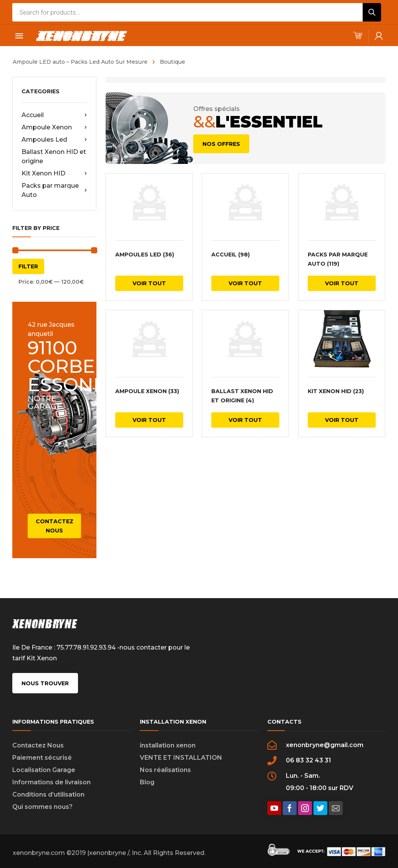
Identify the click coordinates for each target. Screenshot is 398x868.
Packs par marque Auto (54, 190)
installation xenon (168, 745)
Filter (28, 266)
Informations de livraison (51, 782)
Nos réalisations (165, 770)
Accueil (54, 115)
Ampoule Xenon (54, 127)
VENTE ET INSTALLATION (181, 758)
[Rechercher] (372, 12)
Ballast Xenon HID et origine (54, 156)
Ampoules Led (54, 140)
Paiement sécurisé (42, 758)
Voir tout (149, 283)
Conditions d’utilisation (48, 794)
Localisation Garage (44, 770)
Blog (147, 782)
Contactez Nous (38, 745)
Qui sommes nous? (42, 807)
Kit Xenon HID (54, 174)
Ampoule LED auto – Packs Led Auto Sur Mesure (80, 62)
